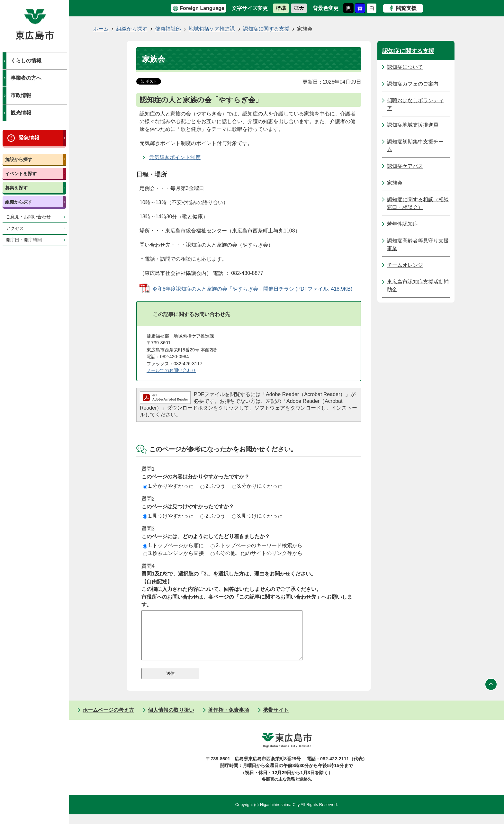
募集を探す (16, 188)
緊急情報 (29, 138)
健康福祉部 (168, 29)
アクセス (15, 228)
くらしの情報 (26, 61)
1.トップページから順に (173, 545)
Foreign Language (202, 8)
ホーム (101, 29)
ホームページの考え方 (108, 720)
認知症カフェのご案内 (413, 84)
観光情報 (21, 113)
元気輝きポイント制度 (175, 157)
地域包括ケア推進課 (212, 29)
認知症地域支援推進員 (413, 125)
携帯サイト (276, 720)
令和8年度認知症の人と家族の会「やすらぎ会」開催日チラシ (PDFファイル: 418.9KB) (252, 289)
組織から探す (19, 202)
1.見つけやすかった (168, 516)
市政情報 (21, 95)
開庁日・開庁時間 (24, 240)
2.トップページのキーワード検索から (256, 545)
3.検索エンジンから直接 (173, 553)
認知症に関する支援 (266, 29)
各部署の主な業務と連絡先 (287, 789)
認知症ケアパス (405, 166)
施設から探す (19, 159)
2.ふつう (213, 486)
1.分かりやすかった (168, 486)
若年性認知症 (402, 224)
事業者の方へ (26, 78)
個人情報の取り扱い (171, 720)
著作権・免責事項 (229, 720)
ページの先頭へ (491, 694)
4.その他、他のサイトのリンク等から (256, 553)
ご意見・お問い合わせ (28, 217)
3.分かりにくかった (257, 486)
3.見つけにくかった (257, 516)
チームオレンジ (405, 265)
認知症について (405, 67)
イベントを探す (21, 174)
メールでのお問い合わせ (171, 370)
